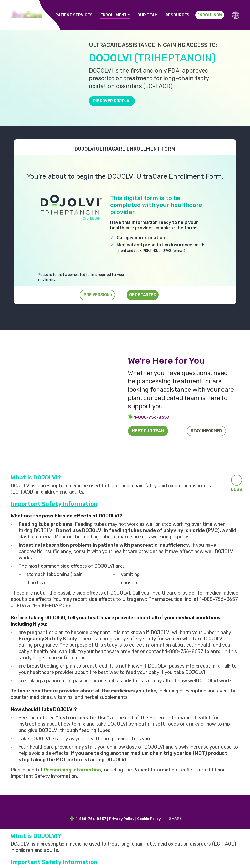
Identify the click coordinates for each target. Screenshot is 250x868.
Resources (177, 15)
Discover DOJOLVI (112, 101)
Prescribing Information (72, 770)
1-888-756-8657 (152, 417)
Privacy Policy (122, 819)
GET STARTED (143, 295)
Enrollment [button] (114, 15)
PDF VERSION (97, 295)
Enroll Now (210, 15)
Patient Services (74, 15)
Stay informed (206, 431)
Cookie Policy (149, 819)
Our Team (148, 15)
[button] (236, 15)
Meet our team (148, 431)
